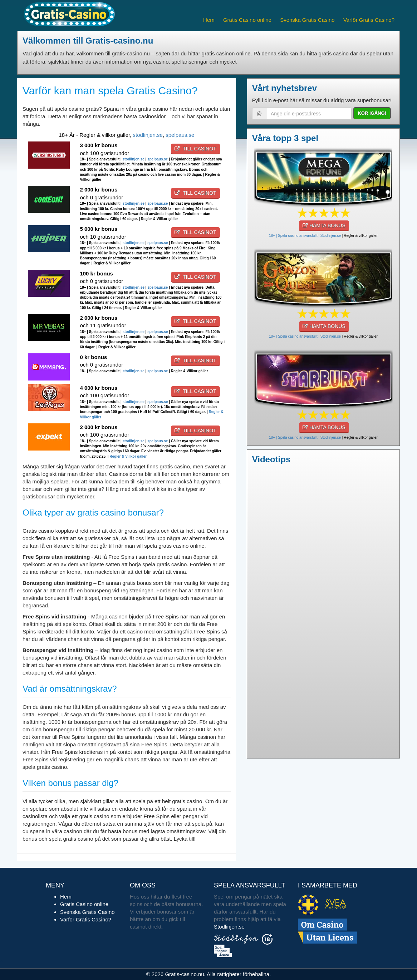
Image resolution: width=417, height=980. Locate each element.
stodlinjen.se (148, 135)
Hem (209, 20)
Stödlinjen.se (229, 927)
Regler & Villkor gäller (128, 456)
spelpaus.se (180, 135)
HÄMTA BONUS (324, 225)
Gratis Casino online (247, 20)
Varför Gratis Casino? (369, 20)
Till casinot (195, 149)
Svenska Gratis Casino (307, 20)
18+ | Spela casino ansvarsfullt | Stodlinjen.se (305, 236)
